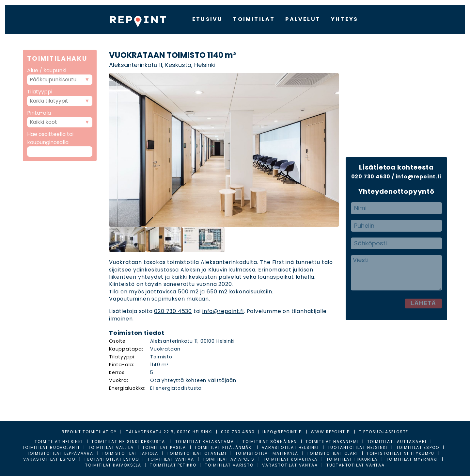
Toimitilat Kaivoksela (113, 465)
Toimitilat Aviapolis (229, 459)
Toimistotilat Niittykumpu (400, 453)
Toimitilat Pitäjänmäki (224, 447)
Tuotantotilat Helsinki (358, 447)
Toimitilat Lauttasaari (397, 442)
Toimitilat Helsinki (59, 442)
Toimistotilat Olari (332, 453)
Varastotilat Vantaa (290, 465)
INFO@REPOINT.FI (283, 432)
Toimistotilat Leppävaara (60, 453)
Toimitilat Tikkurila (352, 459)
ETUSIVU (207, 19)
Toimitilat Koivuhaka (290, 459)
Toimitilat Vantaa (171, 459)
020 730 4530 (173, 311)
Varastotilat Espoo (49, 459)
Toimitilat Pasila (164, 447)
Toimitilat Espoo (418, 447)
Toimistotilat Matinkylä (267, 453)
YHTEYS (345, 19)
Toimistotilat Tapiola (130, 453)
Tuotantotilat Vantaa (356, 465)
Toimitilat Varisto (229, 465)
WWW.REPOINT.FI (331, 432)
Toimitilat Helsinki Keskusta (129, 442)
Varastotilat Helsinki (290, 447)
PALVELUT (303, 19)
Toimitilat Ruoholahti (51, 447)
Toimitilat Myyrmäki (412, 459)
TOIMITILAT (254, 19)
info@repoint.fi (223, 311)
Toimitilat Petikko (173, 465)
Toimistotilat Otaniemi (197, 453)
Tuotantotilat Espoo (111, 459)
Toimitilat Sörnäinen (270, 442)
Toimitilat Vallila (111, 447)
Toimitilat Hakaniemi (332, 442)
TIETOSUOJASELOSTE (384, 432)
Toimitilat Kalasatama (205, 442)
